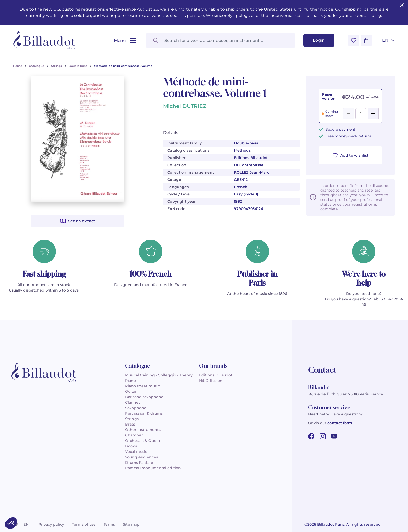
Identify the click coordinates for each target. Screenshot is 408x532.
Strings (132, 419)
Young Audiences (142, 457)
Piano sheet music (142, 386)
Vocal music (136, 452)
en (26, 524)
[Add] (373, 114)
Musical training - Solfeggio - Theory (159, 375)
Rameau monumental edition (153, 468)
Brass (130, 424)
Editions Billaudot (216, 375)
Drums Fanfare (139, 463)
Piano (130, 381)
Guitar (131, 391)
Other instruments (143, 430)
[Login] (319, 40)
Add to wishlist (350, 155)
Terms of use (84, 524)
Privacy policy (51, 524)
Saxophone (136, 408)
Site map (131, 524)
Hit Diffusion (211, 381)
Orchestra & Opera (142, 441)
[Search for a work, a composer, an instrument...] (221, 40)
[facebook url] (311, 436)
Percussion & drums (144, 413)
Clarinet (133, 402)
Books (131, 446)
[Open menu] (125, 40)
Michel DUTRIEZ (184, 106)
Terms (109, 524)
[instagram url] (323, 436)
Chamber (134, 435)
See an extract (77, 221)
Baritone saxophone (144, 397)
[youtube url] (334, 436)
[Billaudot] (44, 40)
